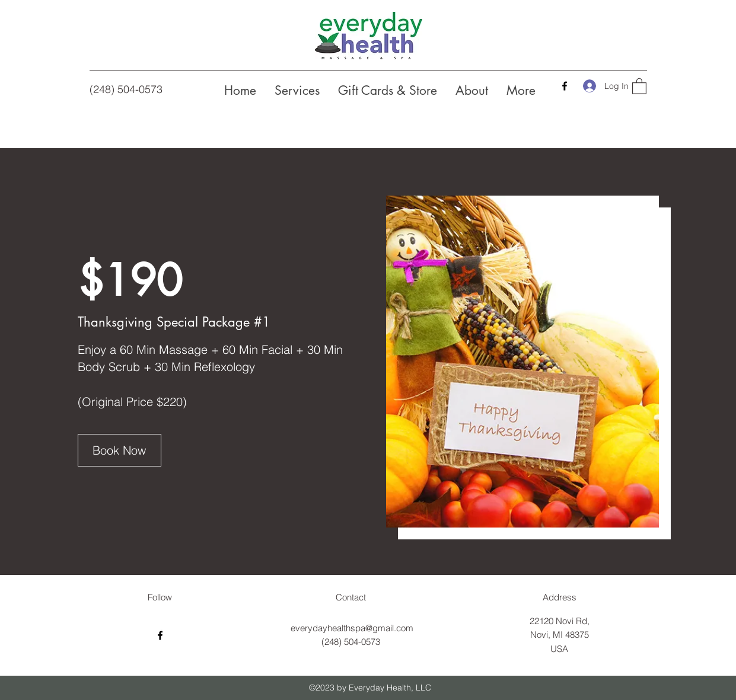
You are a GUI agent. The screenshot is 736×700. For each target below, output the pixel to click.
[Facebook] (565, 86)
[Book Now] (120, 450)
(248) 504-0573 (126, 89)
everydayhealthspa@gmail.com (352, 628)
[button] (639, 86)
